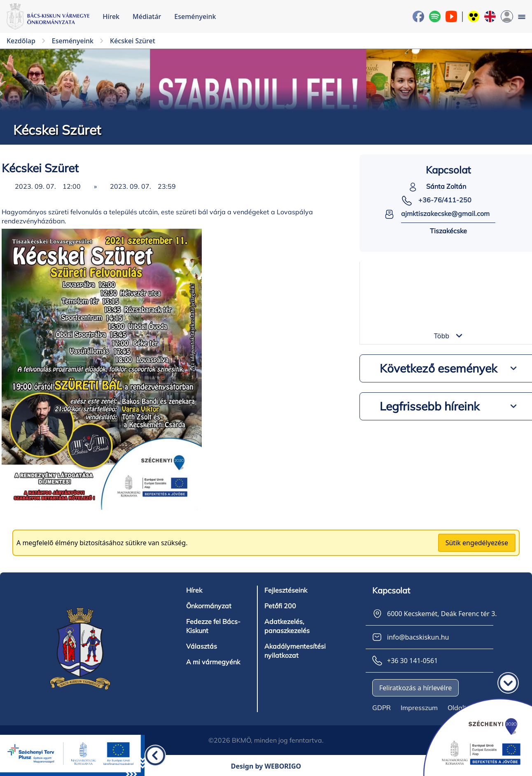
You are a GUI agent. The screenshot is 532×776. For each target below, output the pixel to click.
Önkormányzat (209, 606)
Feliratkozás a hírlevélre (415, 688)
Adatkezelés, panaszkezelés (287, 626)
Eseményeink (195, 16)
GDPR (381, 708)
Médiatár (147, 16)
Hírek (111, 16)
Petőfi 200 (280, 606)
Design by (266, 766)
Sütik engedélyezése (477, 543)
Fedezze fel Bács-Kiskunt (213, 626)
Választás (202, 646)
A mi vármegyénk (213, 662)
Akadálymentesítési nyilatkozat (295, 651)
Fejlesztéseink (286, 590)
